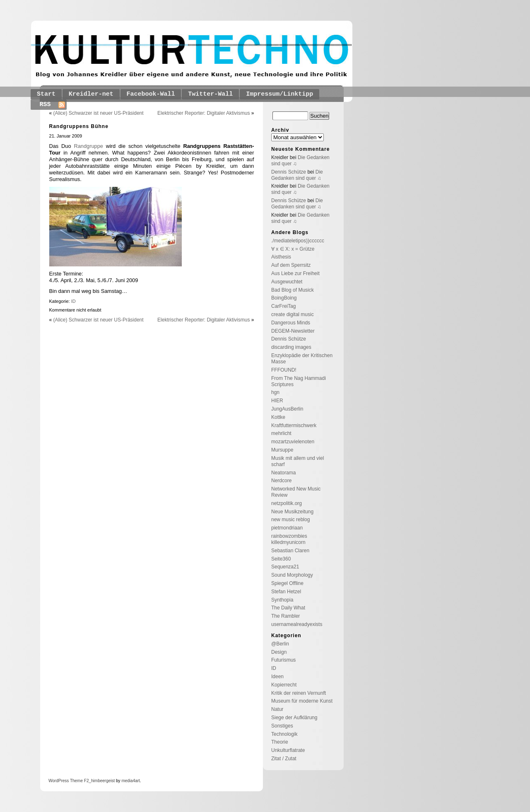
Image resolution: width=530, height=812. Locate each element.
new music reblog (290, 520)
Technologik (284, 734)
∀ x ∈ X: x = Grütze (293, 249)
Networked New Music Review (296, 492)
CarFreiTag (283, 306)
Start (46, 94)
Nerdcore (281, 481)
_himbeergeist (102, 781)
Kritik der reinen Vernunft (299, 693)
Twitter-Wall (210, 94)
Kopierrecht (284, 685)
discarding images (291, 347)
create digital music (293, 314)
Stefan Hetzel (286, 592)
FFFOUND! (284, 370)
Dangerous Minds (291, 323)
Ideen (277, 677)
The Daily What (288, 608)
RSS (45, 105)
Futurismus (283, 660)
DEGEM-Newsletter (293, 331)
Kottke (278, 417)
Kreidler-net (91, 94)
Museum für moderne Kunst (302, 701)
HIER (277, 401)
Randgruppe (88, 146)
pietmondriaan (287, 528)
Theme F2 (79, 781)
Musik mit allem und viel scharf (298, 461)
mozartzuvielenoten (293, 442)
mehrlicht (281, 433)
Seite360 (281, 559)
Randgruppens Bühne (79, 126)
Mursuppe (282, 450)
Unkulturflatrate (288, 750)
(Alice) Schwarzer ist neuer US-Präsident (99, 113)
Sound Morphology (292, 575)
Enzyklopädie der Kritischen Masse (302, 359)
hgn (275, 392)
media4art (130, 781)
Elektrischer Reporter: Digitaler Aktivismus (204, 113)
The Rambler (285, 616)
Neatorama (283, 473)
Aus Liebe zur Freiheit (295, 273)
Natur (277, 709)
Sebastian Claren (290, 551)
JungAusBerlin (287, 409)
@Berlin (280, 644)
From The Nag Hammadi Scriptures (299, 381)
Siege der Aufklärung (294, 718)
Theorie (280, 742)
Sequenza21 (285, 567)
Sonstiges (282, 726)
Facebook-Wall (151, 94)
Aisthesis (281, 257)
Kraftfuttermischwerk (294, 425)
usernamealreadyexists (297, 624)
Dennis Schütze (289, 172)
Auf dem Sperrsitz (291, 265)
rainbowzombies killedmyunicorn (289, 539)
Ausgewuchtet (287, 282)
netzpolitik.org (287, 503)
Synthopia (282, 600)
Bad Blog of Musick (293, 290)
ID (73, 301)
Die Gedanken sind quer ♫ (297, 175)
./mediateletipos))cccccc (298, 241)
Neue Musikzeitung (292, 512)
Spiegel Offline (287, 583)
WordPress (59, 781)
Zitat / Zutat (284, 759)
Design (279, 652)
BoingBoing (284, 298)
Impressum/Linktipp (279, 94)
